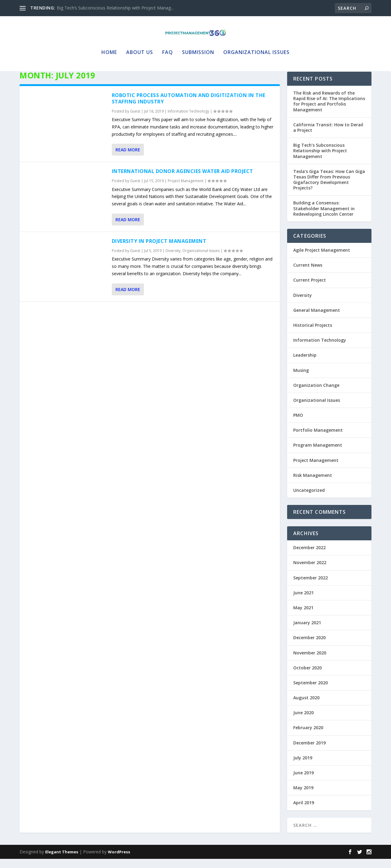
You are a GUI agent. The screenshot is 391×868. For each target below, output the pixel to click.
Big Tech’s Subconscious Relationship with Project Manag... (115, 8)
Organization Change (316, 394)
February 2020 (308, 737)
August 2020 (306, 707)
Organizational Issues (256, 50)
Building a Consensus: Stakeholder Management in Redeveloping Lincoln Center (324, 217)
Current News (308, 274)
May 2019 (303, 797)
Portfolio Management (318, 439)
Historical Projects (313, 334)
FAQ (168, 50)
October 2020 (307, 677)
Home (109, 50)
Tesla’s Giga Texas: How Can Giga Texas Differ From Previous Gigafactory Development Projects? (329, 189)
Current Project (310, 289)
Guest (135, 120)
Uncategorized (309, 499)
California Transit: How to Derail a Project (328, 137)
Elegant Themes (62, 861)
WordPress (119, 861)
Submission (198, 50)
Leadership (305, 364)
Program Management (318, 454)
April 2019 (304, 812)
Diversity (173, 260)
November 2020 (310, 662)
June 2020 (303, 722)
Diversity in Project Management (159, 250)
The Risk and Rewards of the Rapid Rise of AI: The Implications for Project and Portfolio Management (329, 110)
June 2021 (303, 602)
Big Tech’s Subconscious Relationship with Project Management (320, 160)
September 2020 (311, 692)
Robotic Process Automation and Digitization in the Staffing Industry (189, 108)
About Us (140, 50)
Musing (301, 379)
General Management (317, 319)
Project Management (186, 190)
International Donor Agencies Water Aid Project (183, 180)
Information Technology (188, 120)
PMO (298, 424)
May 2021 (303, 617)
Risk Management (313, 484)
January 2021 (307, 632)
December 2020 (309, 647)
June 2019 (303, 782)
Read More (128, 159)
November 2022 (310, 572)
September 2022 (311, 587)
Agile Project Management (322, 259)
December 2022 (309, 557)
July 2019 (303, 767)
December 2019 (309, 752)
